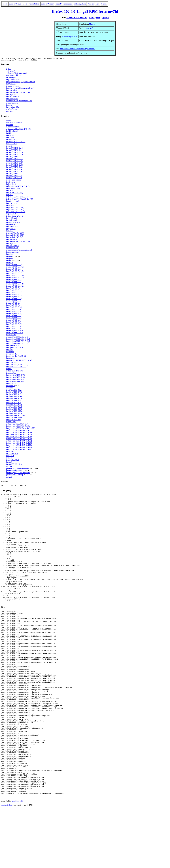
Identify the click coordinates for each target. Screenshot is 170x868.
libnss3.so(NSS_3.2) (13, 291)
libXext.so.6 (10, 136)
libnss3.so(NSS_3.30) (14, 299)
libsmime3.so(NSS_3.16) (15, 378)
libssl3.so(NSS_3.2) (13, 403)
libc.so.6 (9, 147)
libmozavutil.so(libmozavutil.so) (18, 93)
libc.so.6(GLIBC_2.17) (14, 157)
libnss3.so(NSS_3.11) (14, 270)
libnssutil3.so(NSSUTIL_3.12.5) (18, 342)
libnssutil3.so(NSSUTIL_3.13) (17, 344)
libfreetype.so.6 (12, 204)
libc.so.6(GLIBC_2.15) (14, 153)
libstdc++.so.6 (11, 422)
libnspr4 (9, 257)
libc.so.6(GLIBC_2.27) (14, 164)
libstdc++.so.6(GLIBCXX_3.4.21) (19, 444)
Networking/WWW (70, 36)
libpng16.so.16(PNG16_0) (16, 357)
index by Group (15, 4)
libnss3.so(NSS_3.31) (14, 301)
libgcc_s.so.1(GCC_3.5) (15, 210)
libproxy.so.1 (11, 359)
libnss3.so (9, 263)
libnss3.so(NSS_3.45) (14, 308)
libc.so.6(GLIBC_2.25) (14, 161)
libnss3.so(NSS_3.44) (14, 306)
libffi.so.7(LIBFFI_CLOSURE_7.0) (19, 200)
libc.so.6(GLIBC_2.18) (14, 159)
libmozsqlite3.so (12, 99)
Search (104, 4)
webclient (9, 112)
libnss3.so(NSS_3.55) (14, 316)
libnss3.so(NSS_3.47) (14, 310)
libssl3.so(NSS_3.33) (14, 418)
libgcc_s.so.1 (11, 206)
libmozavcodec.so (12, 87)
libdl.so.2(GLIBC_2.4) (14, 193)
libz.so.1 (9, 463)
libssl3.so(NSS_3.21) (14, 405)
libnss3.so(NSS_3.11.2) (15, 272)
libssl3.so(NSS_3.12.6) (14, 391)
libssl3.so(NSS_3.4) (13, 420)
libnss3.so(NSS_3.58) (14, 318)
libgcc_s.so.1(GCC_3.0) (15, 208)
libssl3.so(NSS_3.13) (14, 393)
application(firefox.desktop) (16, 74)
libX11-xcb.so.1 (12, 132)
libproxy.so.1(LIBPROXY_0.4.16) (19, 361)
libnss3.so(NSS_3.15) (14, 282)
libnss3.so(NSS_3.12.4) (15, 276)
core (98, 18)
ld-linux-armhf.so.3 (13, 127)
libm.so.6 (9, 231)
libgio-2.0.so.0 (11, 219)
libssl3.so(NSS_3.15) (14, 399)
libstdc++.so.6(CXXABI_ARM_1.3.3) (20, 429)
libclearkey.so (11, 78)
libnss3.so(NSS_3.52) (14, 314)
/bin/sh (8, 121)
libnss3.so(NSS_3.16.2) (15, 287)
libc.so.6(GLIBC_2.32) (14, 168)
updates (106, 18)
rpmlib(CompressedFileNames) (18, 469)
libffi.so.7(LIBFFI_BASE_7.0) (17, 198)
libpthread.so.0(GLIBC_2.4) (16, 367)
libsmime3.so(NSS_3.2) (15, 380)
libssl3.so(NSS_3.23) (14, 410)
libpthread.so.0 (11, 363)
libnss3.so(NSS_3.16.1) (15, 285)
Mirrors (91, 4)
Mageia (92, 24)
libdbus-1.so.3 (11, 185)
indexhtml (10, 125)
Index (5, 4)
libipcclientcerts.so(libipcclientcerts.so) (20, 82)
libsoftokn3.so (11, 384)
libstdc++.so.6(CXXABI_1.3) (17, 425)
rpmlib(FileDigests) (13, 471)
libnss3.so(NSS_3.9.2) (14, 331)
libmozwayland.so (13, 104)
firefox (8, 70)
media (92, 18)
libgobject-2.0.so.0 (13, 223)
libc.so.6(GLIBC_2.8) (14, 176)
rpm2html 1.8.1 (17, 861)
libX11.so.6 (10, 134)
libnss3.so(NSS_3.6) (13, 321)
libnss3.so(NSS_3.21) (14, 293)
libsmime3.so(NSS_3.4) (15, 382)
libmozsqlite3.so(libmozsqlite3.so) (19, 101)
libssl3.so (9, 388)
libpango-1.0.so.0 (12, 346)
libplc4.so (9, 350)
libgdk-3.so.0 (11, 214)
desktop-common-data (14, 123)
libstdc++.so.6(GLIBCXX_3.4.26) (19, 448)
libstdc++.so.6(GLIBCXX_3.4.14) (19, 435)
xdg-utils (9, 478)
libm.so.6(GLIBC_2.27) (15, 234)
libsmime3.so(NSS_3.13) (15, 376)
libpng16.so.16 (11, 355)
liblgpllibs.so (11, 84)
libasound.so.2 (11, 140)
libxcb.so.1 (10, 456)
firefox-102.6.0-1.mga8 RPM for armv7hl (85, 11)
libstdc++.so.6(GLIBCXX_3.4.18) (19, 439)
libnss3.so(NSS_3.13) (14, 280)
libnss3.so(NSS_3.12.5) (15, 278)
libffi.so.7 (9, 195)
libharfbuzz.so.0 (12, 227)
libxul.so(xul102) (12, 108)
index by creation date (64, 4)
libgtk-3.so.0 (10, 225)
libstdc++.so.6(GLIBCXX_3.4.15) (19, 437)
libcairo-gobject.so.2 (13, 181)
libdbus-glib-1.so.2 (13, 189)
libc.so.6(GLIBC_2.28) (14, 166)
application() (11, 72)
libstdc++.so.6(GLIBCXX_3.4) (18, 431)
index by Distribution (31, 4)
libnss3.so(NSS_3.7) (13, 323)
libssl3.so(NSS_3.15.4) (14, 401)
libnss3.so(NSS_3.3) (13, 297)
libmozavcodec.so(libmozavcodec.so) (20, 89)
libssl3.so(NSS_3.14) (14, 397)
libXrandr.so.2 (11, 138)
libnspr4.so (10, 259)
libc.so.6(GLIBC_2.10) (14, 149)
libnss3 (8, 261)
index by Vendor (47, 4)
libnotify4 (9, 255)
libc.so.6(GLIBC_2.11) (14, 151)
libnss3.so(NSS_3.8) (13, 327)
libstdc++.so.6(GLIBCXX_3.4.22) (19, 446)
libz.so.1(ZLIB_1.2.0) (14, 465)
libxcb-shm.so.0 (12, 454)
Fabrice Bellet (6, 865)
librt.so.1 (9, 369)
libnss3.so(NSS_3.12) (14, 274)
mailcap (9, 467)
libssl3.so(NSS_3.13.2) (14, 395)
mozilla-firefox (11, 110)
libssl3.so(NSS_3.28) (14, 414)
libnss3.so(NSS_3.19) (14, 289)
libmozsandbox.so (13, 97)
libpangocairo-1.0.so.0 (14, 348)
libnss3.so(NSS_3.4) (13, 304)
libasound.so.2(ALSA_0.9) (16, 142)
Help (98, 4)
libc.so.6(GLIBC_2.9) (14, 178)
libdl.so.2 (9, 191)
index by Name (80, 4)
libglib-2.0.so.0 (11, 221)
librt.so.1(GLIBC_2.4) (14, 372)
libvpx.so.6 (10, 452)
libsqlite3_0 (10, 386)
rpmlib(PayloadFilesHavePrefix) (18, 473)
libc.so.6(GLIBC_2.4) (14, 170)
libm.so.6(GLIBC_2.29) (15, 236)
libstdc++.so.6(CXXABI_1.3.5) (18, 427)
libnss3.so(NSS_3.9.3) (14, 333)
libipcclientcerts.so (13, 80)
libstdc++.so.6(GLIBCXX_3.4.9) (18, 450)
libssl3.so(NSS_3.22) (14, 408)
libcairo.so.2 (10, 183)
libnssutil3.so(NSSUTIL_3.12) (17, 338)
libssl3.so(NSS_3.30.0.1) (15, 416)
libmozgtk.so (11, 95)
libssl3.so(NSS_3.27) (14, 412)
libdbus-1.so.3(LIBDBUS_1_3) (18, 187)
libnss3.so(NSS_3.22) (14, 295)
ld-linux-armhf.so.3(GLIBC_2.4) (18, 130)
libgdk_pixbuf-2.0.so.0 (14, 217)
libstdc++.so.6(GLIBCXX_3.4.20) (19, 442)
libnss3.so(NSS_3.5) (13, 312)
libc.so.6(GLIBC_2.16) (14, 155)
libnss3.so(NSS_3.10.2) (15, 268)
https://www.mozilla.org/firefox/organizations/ (77, 49)
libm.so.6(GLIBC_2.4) (14, 238)
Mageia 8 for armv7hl (77, 18)
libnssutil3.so (11, 335)
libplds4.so (10, 352)
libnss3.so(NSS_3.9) (13, 329)
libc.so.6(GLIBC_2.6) (14, 172)
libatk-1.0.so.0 (11, 144)
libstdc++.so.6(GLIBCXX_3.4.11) (19, 433)
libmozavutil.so (12, 91)
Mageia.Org (90, 28)
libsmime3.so (11, 374)
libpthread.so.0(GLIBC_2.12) (17, 365)
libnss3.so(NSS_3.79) (14, 325)
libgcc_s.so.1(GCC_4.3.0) (16, 212)
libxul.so (9, 106)
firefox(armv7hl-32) (13, 76)
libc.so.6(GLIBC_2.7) (14, 174)
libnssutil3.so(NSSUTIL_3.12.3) (18, 340)
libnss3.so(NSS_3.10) (14, 265)
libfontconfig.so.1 (12, 202)
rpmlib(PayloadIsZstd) (14, 475)
